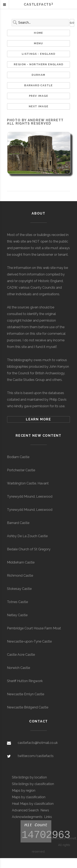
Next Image (38, 106)
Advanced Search (25, 810)
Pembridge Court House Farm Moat (34, 628)
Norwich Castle (18, 668)
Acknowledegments (27, 817)
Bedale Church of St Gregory (29, 549)
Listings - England (38, 54)
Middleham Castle (21, 562)
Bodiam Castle (18, 457)
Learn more (38, 419)
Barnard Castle (38, 85)
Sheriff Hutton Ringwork (25, 681)
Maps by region (24, 790)
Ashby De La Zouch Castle (27, 536)
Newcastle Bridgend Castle (28, 707)
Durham (38, 75)
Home (38, 33)
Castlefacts (38, 4)
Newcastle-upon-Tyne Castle (29, 641)
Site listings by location (29, 777)
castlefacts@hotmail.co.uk (38, 743)
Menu (38, 43)
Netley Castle (17, 615)
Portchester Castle (21, 470)
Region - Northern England (38, 64)
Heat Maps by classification (33, 804)
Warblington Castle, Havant (28, 483)
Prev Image (38, 96)
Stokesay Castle (19, 589)
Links (48, 817)
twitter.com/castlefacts (36, 756)
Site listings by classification (33, 784)
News (45, 810)
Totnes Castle (17, 602)
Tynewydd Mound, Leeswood (30, 496)
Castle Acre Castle (21, 655)
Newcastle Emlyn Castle (26, 694)
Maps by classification (29, 797)
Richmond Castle (20, 576)
